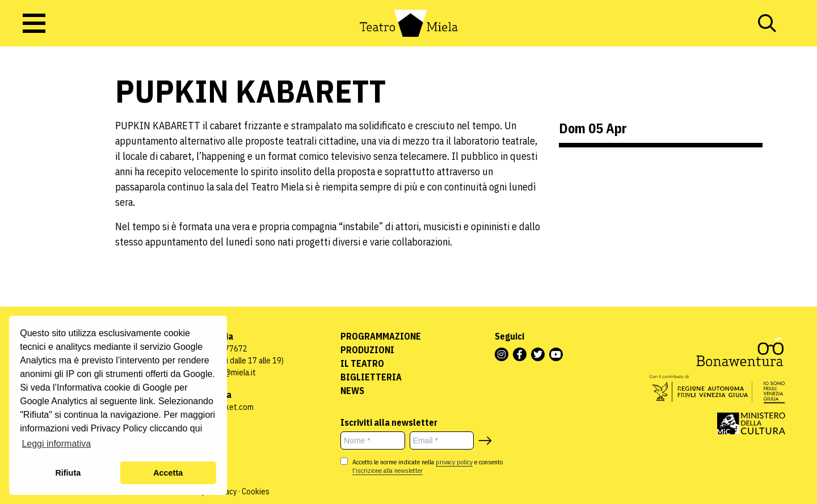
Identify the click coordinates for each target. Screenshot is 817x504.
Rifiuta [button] (68, 473)
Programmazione (381, 336)
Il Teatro (362, 363)
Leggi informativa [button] (56, 444)
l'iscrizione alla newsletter (388, 470)
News (352, 391)
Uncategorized (37, 146)
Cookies (256, 492)
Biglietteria (371, 377)
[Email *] (442, 441)
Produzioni (367, 350)
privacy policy (454, 462)
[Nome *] (373, 441)
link (146, 401)
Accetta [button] (168, 473)
